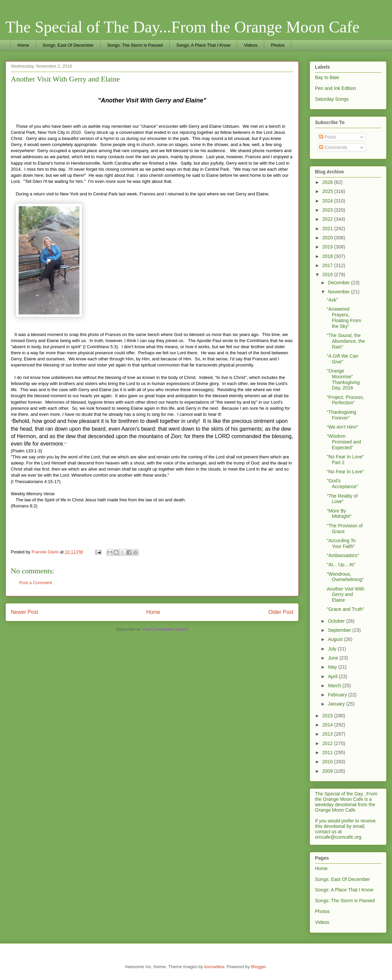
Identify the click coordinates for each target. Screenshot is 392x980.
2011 (328, 752)
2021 (328, 229)
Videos (251, 45)
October (337, 621)
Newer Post (24, 612)
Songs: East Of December (68, 45)
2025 (328, 191)
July (333, 649)
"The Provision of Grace (345, 529)
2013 (328, 734)
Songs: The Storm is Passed (135, 45)
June (334, 658)
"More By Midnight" (339, 514)
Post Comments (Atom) (165, 629)
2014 (328, 725)
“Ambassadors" (343, 555)
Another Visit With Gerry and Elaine (346, 595)
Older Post (281, 612)
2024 (328, 201)
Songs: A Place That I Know (203, 45)
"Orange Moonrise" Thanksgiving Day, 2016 (343, 379)
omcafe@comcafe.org (338, 837)
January (337, 704)
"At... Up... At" (341, 565)
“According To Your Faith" (341, 543)
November (339, 292)
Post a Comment (36, 583)
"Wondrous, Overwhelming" (345, 577)
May (333, 667)
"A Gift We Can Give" (342, 359)
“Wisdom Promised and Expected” (344, 442)
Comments (333, 147)
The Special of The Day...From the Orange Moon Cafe (182, 27)
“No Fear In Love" (345, 472)
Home (23, 45)
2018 (328, 256)
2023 (328, 210)
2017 (328, 265)
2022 (328, 219)
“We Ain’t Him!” (342, 427)
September (340, 630)
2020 (328, 238)
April (333, 676)
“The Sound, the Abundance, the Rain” (346, 341)
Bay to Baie (327, 77)
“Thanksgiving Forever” (341, 415)
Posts (328, 137)
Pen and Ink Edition (335, 88)
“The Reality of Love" (342, 499)
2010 (328, 762)
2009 (328, 771)
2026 (328, 182)
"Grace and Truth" (346, 609)
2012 (328, 743)
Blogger (259, 967)
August (336, 639)
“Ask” (332, 300)
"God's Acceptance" (342, 484)
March (335, 686)
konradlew (214, 967)
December (339, 283)
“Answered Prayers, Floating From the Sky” (344, 317)
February (338, 695)
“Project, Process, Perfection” (345, 400)
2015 (328, 716)
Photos (277, 45)
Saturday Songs (332, 99)
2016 (328, 274)
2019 (328, 247)
